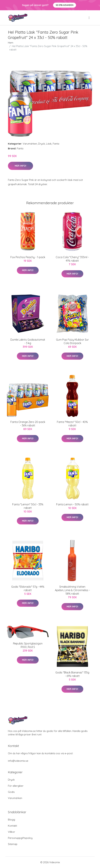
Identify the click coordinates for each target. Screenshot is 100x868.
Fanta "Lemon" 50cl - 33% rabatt (28, 506)
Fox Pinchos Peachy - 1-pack (28, 257)
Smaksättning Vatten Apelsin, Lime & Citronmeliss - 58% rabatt (72, 590)
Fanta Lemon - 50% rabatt (72, 504)
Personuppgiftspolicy (20, 838)
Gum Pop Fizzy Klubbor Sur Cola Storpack (72, 341)
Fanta (56, 144)
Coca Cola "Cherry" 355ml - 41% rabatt (72, 259)
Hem (11, 43)
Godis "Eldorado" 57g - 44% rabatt (28, 588)
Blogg (11, 820)
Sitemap (13, 844)
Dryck (42, 144)
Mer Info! (20, 166)
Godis (11, 792)
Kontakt (12, 826)
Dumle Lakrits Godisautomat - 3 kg (28, 341)
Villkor (11, 832)
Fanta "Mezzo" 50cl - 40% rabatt (72, 424)
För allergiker (16, 786)
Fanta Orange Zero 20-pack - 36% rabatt (28, 424)
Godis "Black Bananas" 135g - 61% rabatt (72, 674)
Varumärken (30, 144)
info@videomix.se (18, 761)
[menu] (89, 18)
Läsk (49, 144)
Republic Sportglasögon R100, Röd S (28, 645)
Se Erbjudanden (65, 5)
